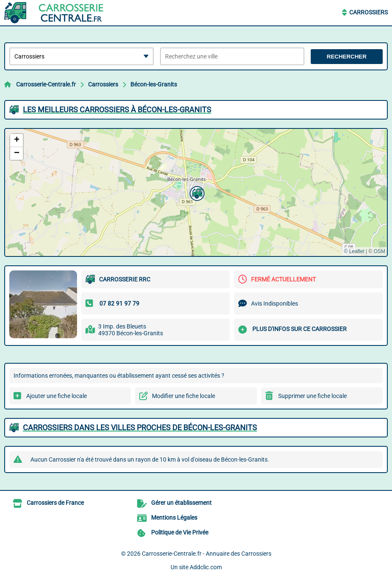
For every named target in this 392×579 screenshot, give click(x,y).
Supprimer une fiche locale (312, 396)
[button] (196, 192)
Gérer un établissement (181, 503)
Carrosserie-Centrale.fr (46, 84)
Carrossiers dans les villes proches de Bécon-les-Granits (140, 427)
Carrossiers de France (55, 503)
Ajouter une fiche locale (57, 396)
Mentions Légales (174, 518)
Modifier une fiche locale (184, 396)
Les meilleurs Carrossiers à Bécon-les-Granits (117, 110)
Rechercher (347, 57)
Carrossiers (369, 12)
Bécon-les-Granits (154, 84)
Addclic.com (206, 567)
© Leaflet (354, 251)
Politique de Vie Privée (180, 532)
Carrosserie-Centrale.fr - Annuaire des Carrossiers (207, 554)
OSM (380, 251)
